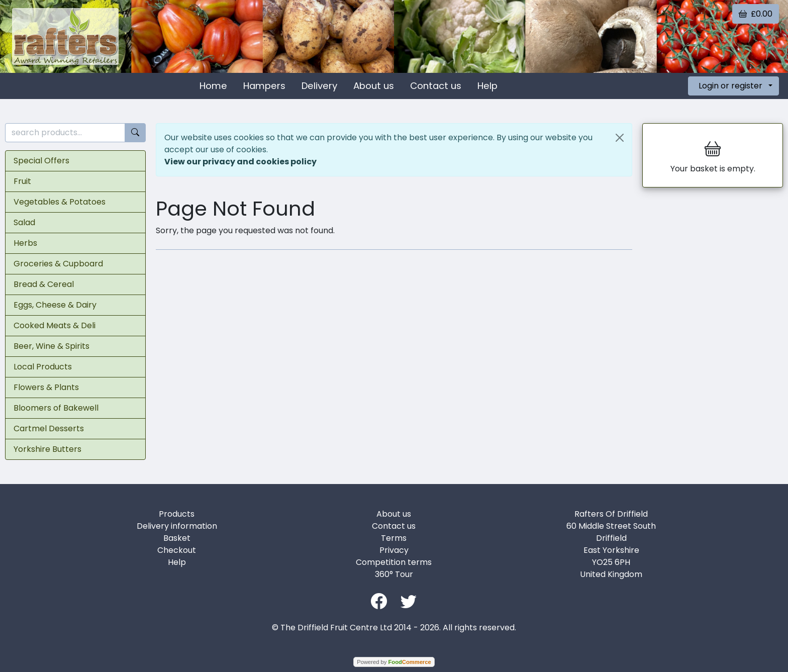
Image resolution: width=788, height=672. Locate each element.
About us (374, 86)
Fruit (22, 181)
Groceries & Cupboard (58, 264)
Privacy (394, 550)
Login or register (730, 86)
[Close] (620, 138)
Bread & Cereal (44, 284)
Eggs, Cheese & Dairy (55, 305)
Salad (24, 222)
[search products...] (65, 133)
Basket (177, 538)
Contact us (436, 86)
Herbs (25, 243)
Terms (394, 538)
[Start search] (135, 133)
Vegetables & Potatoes (60, 202)
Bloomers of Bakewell (56, 408)
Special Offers (41, 161)
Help (487, 86)
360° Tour (394, 574)
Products (177, 514)
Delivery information (177, 526)
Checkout (177, 550)
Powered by (394, 662)
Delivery (319, 86)
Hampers (264, 86)
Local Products (43, 367)
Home (213, 86)
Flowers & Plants (46, 387)
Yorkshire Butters (47, 449)
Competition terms (394, 562)
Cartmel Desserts (49, 428)
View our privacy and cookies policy (240, 162)
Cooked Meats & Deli (55, 325)
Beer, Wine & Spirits (52, 346)
